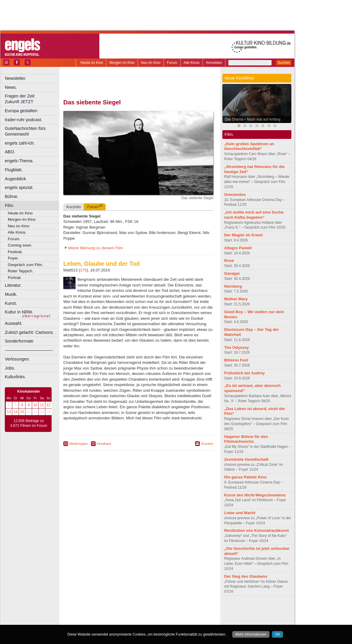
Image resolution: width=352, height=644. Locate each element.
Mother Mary (236, 299)
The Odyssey (236, 347)
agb (172, 610)
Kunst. (11, 303)
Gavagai (232, 273)
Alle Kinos (192, 63)
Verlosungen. (17, 359)
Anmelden (214, 63)
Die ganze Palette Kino (245, 477)
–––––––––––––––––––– (29, 350)
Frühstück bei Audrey (244, 373)
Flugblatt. (14, 170)
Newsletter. (15, 78)
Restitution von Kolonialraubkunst (256, 530)
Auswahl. (14, 323)
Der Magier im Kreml (243, 235)
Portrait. (15, 278)
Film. (9, 205)
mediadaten (187, 610)
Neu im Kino (151, 63)
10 (35, 405)
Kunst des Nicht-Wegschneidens (255, 495)
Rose (229, 261)
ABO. (10, 152)
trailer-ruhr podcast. (24, 120)
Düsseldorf (165, 620)
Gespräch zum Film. (26, 265)
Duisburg (183, 620)
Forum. (14, 239)
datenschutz (156, 610)
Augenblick (15, 179)
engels (120, 615)
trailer (138, 615)
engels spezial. (19, 187)
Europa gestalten (21, 111)
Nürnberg (233, 286)
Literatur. (13, 285)
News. (11, 87)
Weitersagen (79, 444)
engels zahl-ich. (20, 143)
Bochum (92, 620)
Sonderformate (19, 341)
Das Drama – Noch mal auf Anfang (253, 119)
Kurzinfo (74, 207)
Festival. (15, 252)
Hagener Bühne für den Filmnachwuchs (246, 439)
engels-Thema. (19, 161)
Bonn (105, 620)
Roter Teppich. (21, 271)
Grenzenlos (235, 195)
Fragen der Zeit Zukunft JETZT (33, 99)
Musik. (11, 294)
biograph (90, 615)
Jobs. (10, 368)
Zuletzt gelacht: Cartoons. (29, 332)
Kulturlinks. (15, 377)
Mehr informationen (251, 634)
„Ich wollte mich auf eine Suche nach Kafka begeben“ (254, 215)
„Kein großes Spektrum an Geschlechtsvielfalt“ (249, 146)
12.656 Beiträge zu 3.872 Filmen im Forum (29, 423)
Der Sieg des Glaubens (246, 576)
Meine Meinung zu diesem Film (96, 248)
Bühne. (12, 196)
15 (22, 412)
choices (106, 615)
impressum (135, 610)
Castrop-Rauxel (124, 620)
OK (277, 634)
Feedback (104, 444)
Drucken (207, 444)
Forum (172, 63)
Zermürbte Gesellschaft (246, 459)
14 (15, 412)
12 (48, 405)
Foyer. (13, 258)
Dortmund (146, 620)
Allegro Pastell (238, 248)
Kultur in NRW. (19, 312)
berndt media (113, 610)
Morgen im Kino (122, 63)
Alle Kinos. (17, 232)
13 (9, 412)
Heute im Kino (92, 63)
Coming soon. (20, 245)
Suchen (284, 63)
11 (42, 405)
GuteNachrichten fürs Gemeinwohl (25, 131)
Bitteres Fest (236, 360)
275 (83, 270)
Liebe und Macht (240, 513)
